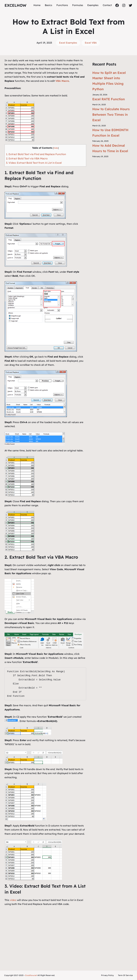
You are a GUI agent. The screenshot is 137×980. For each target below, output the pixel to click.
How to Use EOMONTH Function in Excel (110, 133)
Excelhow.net (31, 975)
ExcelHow (15, 5)
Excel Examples (68, 43)
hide (56, 148)
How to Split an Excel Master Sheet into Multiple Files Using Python (109, 81)
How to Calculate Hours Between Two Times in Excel (111, 114)
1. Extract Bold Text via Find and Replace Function (36, 154)
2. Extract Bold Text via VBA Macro (27, 158)
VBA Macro (62, 81)
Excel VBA (91, 43)
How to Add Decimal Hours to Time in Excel (110, 148)
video (13, 900)
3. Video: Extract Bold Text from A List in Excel (34, 163)
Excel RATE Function (109, 99)
